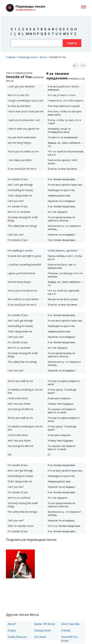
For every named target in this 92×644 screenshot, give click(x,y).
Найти (72, 43)
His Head (40, 637)
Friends (66, 630)
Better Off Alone (45, 624)
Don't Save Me (70, 624)
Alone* (12, 624)
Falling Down (43, 630)
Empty (12, 630)
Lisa (82, 78)
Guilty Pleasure (17, 637)
